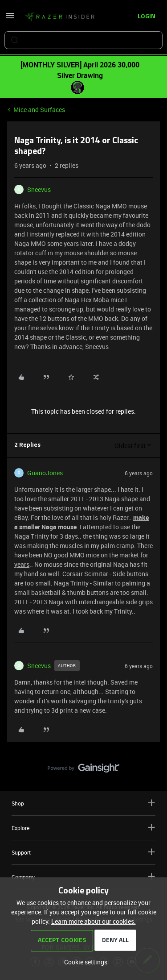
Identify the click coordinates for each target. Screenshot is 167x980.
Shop (83, 803)
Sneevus (39, 189)
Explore (83, 828)
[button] (10, 19)
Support (83, 852)
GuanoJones (45, 473)
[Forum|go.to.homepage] (60, 17)
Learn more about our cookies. (94, 921)
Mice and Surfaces (39, 110)
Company (83, 877)
